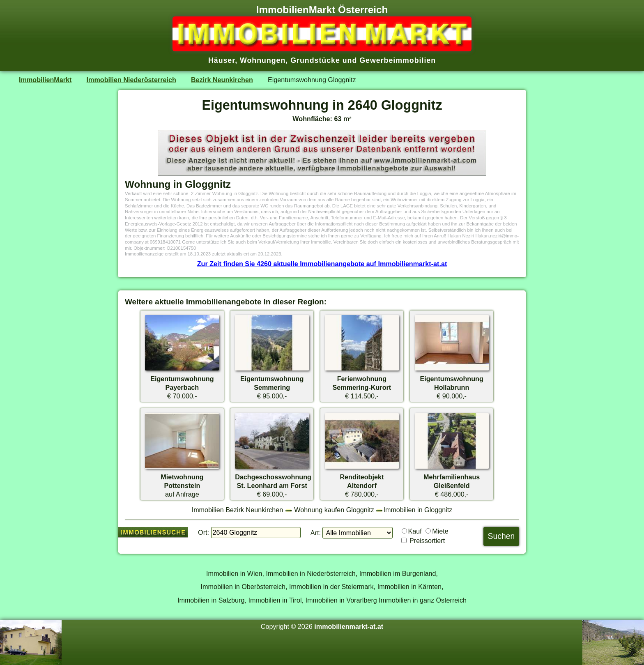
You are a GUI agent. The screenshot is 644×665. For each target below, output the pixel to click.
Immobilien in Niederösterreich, (312, 573)
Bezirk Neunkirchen (222, 80)
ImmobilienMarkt (45, 80)
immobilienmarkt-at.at (349, 626)
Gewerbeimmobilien (398, 60)
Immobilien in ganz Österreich (423, 600)
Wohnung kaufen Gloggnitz (334, 510)
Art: (316, 533)
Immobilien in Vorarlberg (341, 600)
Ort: (204, 532)
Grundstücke (315, 60)
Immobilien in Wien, (235, 573)
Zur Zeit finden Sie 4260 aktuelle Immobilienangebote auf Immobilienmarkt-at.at (322, 264)
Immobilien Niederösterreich (131, 80)
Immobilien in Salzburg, (212, 600)
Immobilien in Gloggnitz (418, 510)
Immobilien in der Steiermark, (332, 587)
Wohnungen (263, 60)
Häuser (222, 60)
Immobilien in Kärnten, (411, 587)
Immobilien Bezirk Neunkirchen (238, 510)
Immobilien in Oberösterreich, (244, 587)
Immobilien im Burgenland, (399, 573)
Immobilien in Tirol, (276, 600)
